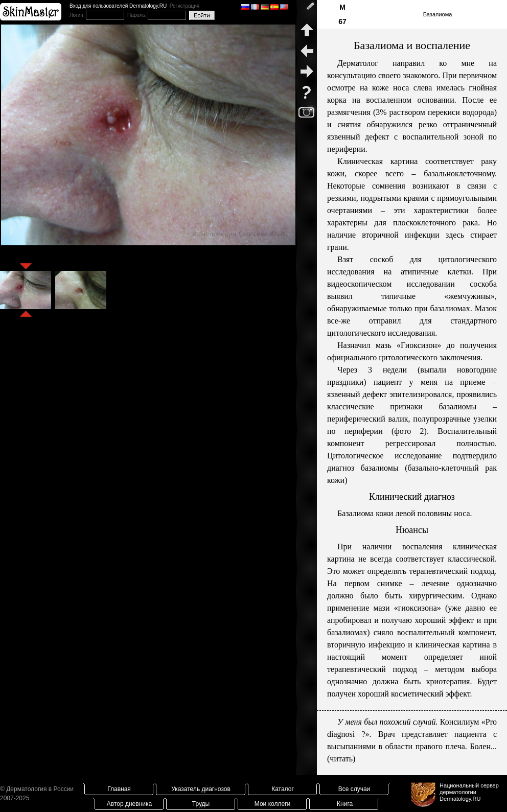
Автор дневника (129, 804)
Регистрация (185, 6)
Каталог (283, 789)
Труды (201, 804)
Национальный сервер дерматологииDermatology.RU (469, 792)
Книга (345, 804)
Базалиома (438, 14)
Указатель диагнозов (201, 789)
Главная (119, 789)
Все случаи (354, 789)
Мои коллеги (272, 804)
